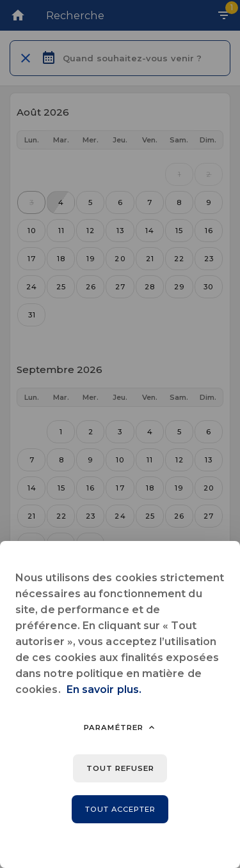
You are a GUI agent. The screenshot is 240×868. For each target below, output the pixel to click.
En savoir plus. (104, 689)
